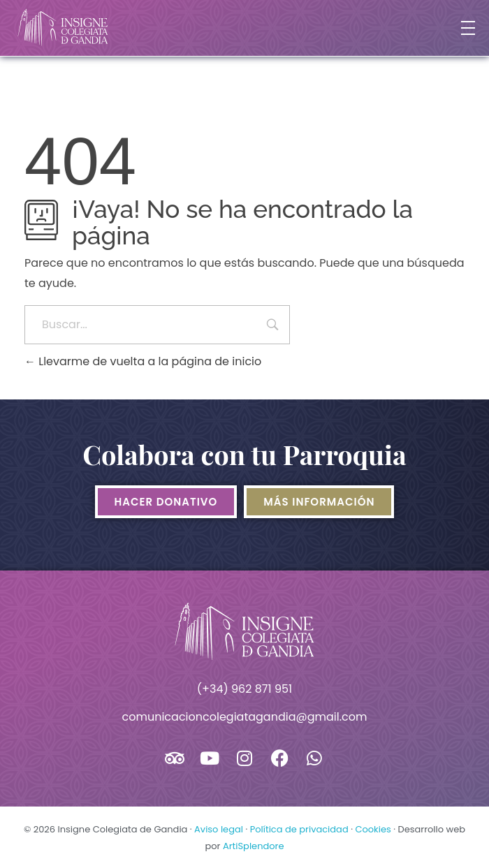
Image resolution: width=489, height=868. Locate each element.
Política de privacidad (299, 829)
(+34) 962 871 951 (245, 689)
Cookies (373, 829)
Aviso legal (219, 829)
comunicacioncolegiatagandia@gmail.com (245, 717)
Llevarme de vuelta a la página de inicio (143, 361)
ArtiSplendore (254, 846)
